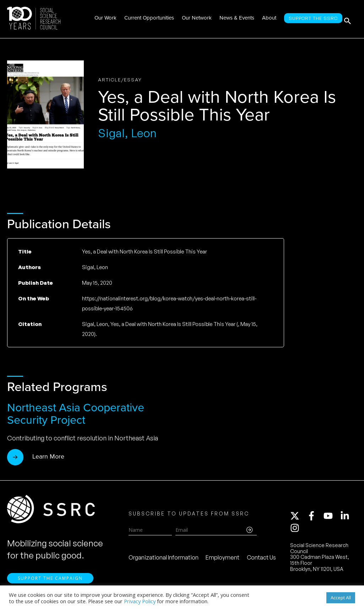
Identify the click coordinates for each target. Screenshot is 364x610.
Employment (222, 559)
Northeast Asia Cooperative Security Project (76, 414)
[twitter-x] (298, 518)
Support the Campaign (50, 582)
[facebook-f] (315, 518)
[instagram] (296, 530)
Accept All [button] (341, 598)
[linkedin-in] (348, 518)
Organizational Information (164, 559)
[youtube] (331, 518)
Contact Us (261, 559)
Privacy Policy (140, 601)
